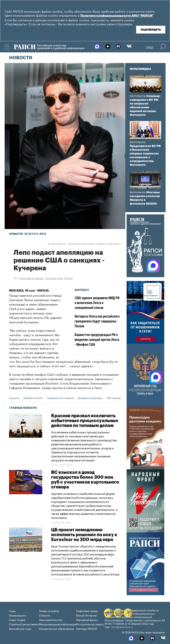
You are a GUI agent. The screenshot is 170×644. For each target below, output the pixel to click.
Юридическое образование (57, 628)
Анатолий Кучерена (32, 278)
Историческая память (90, 624)
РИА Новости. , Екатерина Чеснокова (71, 243)
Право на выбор (49, 611)
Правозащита (17, 615)
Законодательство (51, 619)
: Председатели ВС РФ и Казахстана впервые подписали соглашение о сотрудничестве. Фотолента (145, 153)
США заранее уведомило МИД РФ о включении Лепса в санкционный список (97, 303)
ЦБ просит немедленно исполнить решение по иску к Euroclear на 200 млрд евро (84, 535)
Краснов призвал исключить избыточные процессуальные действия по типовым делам (85, 421)
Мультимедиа (140, 69)
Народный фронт (87, 619)
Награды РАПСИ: (87, 628)
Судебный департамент (24, 624)
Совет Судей (17, 619)
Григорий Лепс (54, 278)
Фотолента (137, 96)
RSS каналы (114, 398)
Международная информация (58, 624)
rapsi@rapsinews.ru (122, 627)
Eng (150, 47)
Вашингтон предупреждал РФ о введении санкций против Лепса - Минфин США (97, 340)
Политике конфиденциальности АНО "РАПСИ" (117, 16)
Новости (21, 58)
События (44, 615)
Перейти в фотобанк (109, 243)
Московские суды (20, 628)
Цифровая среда (87, 611)
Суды (12, 611)
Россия (68, 278)
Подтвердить (151, 30)
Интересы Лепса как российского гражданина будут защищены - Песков (97, 322)
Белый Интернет (87, 615)
